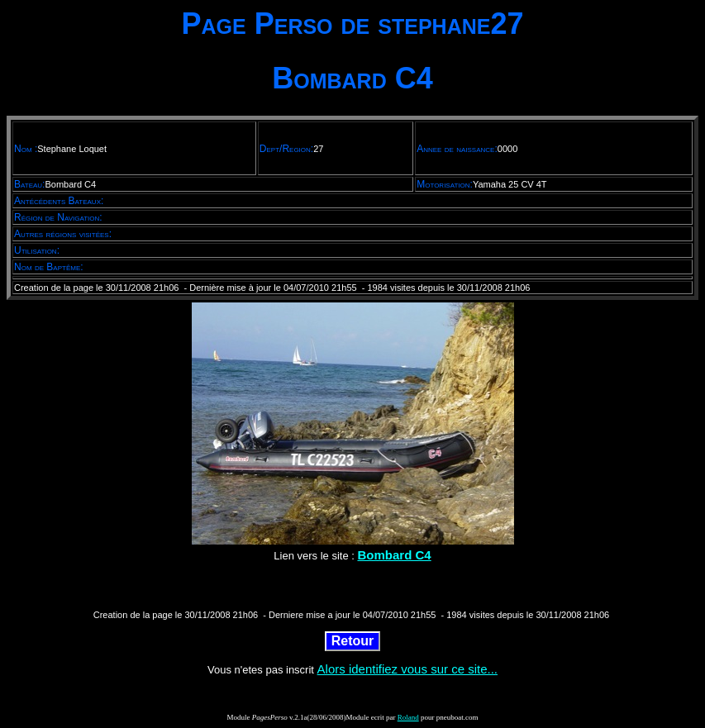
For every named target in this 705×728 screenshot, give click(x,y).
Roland (408, 717)
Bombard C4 (394, 555)
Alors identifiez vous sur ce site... (407, 669)
